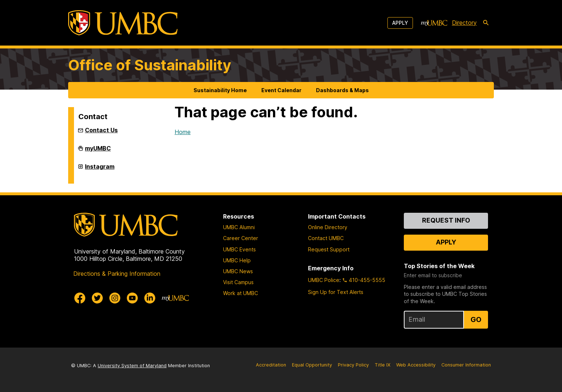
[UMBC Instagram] (115, 298)
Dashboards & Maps (342, 90)
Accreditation (271, 365)
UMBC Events (239, 249)
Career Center (241, 238)
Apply (400, 23)
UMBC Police (324, 280)
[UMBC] (123, 23)
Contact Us (101, 130)
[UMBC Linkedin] (150, 298)
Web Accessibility (416, 365)
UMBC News (238, 271)
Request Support (329, 249)
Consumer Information (466, 365)
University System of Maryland (132, 366)
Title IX (383, 365)
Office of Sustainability (150, 65)
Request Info (446, 220)
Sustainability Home (220, 90)
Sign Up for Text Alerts (336, 292)
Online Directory (328, 227)
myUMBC (98, 151)
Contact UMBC (326, 238)
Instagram (100, 169)
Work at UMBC (241, 293)
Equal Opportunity (312, 365)
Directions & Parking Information (117, 274)
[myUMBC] (434, 23)
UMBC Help (237, 260)
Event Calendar (281, 90)
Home (183, 132)
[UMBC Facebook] (80, 298)
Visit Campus (238, 282)
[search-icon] (486, 23)
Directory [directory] (464, 23)
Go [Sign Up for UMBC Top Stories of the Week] (476, 320)
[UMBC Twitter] (97, 298)
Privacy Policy (353, 365)
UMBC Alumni (239, 227)
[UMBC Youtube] (132, 298)
